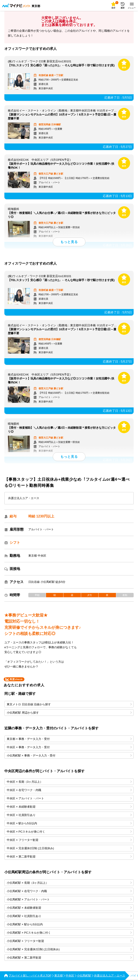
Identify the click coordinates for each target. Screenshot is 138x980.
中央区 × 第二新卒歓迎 (69, 857)
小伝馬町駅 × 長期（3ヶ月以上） (69, 883)
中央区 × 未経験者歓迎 (69, 807)
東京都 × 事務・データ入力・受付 (69, 739)
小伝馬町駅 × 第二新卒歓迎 (69, 958)
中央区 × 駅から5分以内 (69, 823)
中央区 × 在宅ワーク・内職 (69, 790)
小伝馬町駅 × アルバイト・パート (69, 899)
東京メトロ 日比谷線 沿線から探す (69, 704)
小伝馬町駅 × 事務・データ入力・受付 (69, 756)
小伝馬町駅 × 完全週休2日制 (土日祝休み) (69, 949)
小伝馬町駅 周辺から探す (69, 713)
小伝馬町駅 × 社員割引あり (69, 916)
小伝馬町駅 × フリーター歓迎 (69, 941)
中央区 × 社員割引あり (69, 815)
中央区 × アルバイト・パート (69, 798)
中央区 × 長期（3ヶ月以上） (69, 782)
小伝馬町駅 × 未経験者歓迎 (69, 908)
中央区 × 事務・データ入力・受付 (69, 747)
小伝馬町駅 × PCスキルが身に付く (69, 933)
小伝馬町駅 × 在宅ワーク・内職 (69, 891)
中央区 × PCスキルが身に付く (69, 832)
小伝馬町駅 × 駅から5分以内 (69, 924)
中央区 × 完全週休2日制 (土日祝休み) (69, 848)
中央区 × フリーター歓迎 (69, 840)
